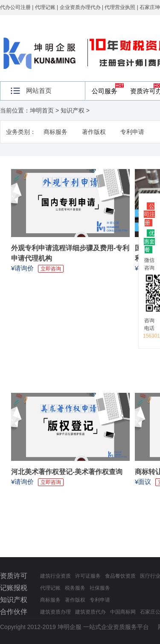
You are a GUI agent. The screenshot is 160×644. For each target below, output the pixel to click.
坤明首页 (42, 110)
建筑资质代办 (90, 612)
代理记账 (50, 588)
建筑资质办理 (55, 612)
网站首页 (39, 91)
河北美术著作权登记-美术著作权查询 (67, 472)
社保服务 (100, 588)
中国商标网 (123, 612)
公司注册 (149, 214)
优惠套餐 (149, 241)
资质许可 (14, 576)
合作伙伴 (14, 612)
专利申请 (132, 132)
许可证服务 (88, 576)
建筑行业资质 (55, 576)
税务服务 (75, 588)
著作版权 (94, 132)
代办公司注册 (15, 7)
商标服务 (55, 132)
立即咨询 (51, 269)
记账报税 (14, 588)
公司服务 (105, 91)
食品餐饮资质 (120, 576)
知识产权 (73, 110)
